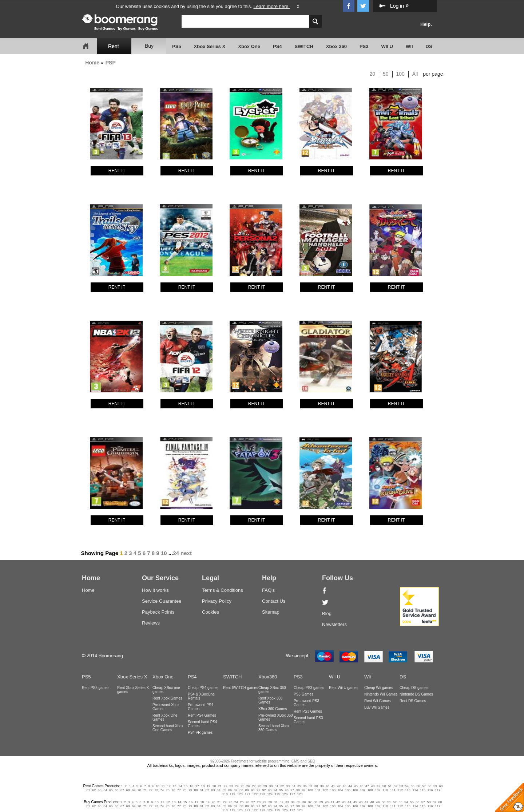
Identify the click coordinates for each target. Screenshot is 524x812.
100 (400, 74)
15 (186, 786)
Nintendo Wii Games (381, 694)
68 (128, 790)
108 (370, 790)
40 (327, 786)
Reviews (151, 623)
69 (134, 790)
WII (409, 46)
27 (254, 786)
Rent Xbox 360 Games (270, 700)
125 (277, 794)
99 (304, 790)
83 (213, 790)
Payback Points (158, 612)
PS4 (277, 46)
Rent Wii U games (344, 688)
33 (288, 786)
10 (164, 553)
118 (225, 794)
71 (145, 790)
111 (393, 790)
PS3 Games (303, 694)
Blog (327, 613)
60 (441, 786)
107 (363, 790)
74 (162, 790)
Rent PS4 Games (202, 715)
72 (151, 790)
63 (100, 790)
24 (176, 553)
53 (401, 786)
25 (242, 786)
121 (247, 794)
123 (263, 794)
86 (230, 790)
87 (236, 790)
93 (270, 790)
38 (316, 786)
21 (220, 786)
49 (378, 786)
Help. (426, 24)
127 (292, 794)
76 (173, 790)
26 (248, 786)
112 (400, 790)
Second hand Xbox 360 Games (274, 728)
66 (116, 790)
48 (373, 786)
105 (348, 790)
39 (322, 786)
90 (253, 790)
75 (168, 790)
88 (241, 790)
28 (259, 786)
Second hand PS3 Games (308, 720)
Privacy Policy (217, 601)
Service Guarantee (162, 601)
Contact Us (274, 601)
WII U (387, 46)
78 (184, 790)
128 (300, 794)
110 (385, 790)
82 (207, 790)
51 (390, 786)
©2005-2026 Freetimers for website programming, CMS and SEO (263, 761)
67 (122, 790)
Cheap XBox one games (166, 690)
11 (163, 786)
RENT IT (117, 171)
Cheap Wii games (379, 688)
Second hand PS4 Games (203, 724)
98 (298, 790)
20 (373, 74)
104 (340, 790)
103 (333, 790)
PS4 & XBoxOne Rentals (201, 696)
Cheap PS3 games (309, 688)
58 (429, 786)
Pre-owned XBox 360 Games (276, 717)
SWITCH (304, 46)
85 (224, 790)
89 (247, 790)
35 (299, 786)
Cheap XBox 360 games (272, 690)
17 (197, 786)
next (186, 553)
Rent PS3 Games (308, 711)
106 (355, 790)
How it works (155, 590)
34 (293, 786)
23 (231, 786)
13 (174, 786)
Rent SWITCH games (241, 688)
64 (105, 790)
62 (94, 790)
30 (271, 786)
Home (92, 63)
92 (264, 790)
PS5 (177, 46)
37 (310, 786)
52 (396, 786)
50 (386, 74)
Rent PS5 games (96, 688)
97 (292, 790)
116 (430, 790)
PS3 (364, 46)
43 (345, 786)
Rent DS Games (413, 701)
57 (424, 786)
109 (378, 790)
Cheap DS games (414, 688)
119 (232, 794)
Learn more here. (271, 6)
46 (361, 786)
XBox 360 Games (273, 709)
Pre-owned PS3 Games (306, 703)
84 (219, 790)
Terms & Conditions (223, 590)
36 (305, 786)
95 (281, 790)
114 (415, 790)
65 (111, 790)
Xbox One (249, 46)
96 (287, 790)
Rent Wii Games (378, 701)
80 (196, 790)
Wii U (335, 677)
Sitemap (271, 612)
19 (209, 786)
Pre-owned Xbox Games (166, 707)
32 (282, 786)
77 (179, 790)
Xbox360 (268, 677)
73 (156, 790)
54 (407, 786)
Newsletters (334, 624)
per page (433, 74)
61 (88, 790)
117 (438, 790)
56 (418, 786)
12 (169, 786)
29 (265, 786)
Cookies (211, 612)
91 (258, 790)
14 (180, 786)
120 (240, 794)
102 (325, 790)
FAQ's (268, 590)
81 (202, 790)
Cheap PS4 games (203, 688)
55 (413, 786)
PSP (111, 63)
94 (275, 790)
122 (255, 794)
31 (277, 786)
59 (435, 786)
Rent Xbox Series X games (133, 690)
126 (285, 794)
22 (226, 786)
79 (190, 790)
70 (139, 790)
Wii (368, 677)
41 (333, 786)
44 (350, 786)
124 (270, 794)
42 (339, 786)
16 (191, 786)
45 (356, 786)
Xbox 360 (336, 46)
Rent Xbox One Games (165, 717)
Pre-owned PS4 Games (201, 707)
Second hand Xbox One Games (168, 728)
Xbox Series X (210, 46)
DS (429, 46)
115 (423, 790)
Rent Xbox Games (167, 698)
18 (203, 786)
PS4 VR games (200, 732)
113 (408, 790)
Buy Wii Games (377, 707)
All (415, 74)
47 (367, 786)
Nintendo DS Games (416, 694)
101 (318, 790)
